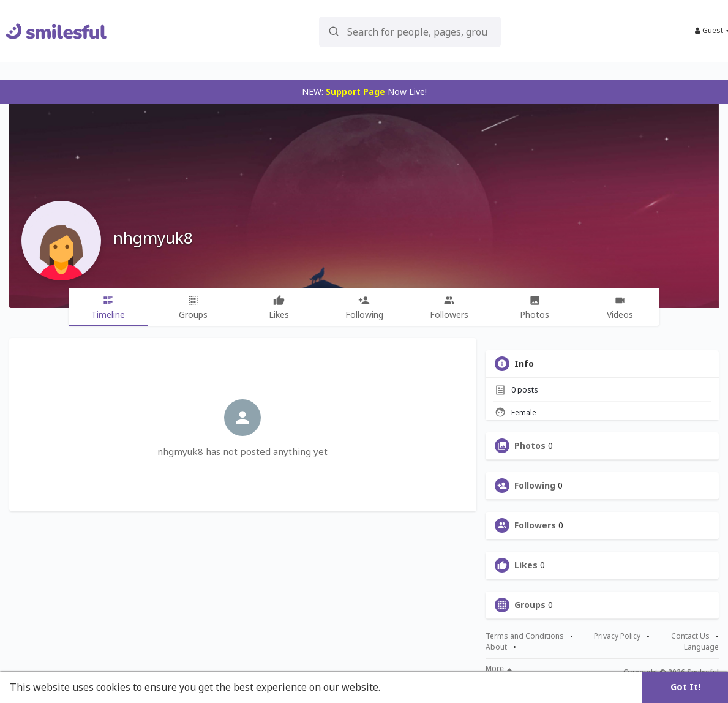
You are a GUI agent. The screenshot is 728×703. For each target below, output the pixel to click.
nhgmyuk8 (153, 238)
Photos (530, 446)
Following (535, 486)
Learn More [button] (411, 687)
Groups (530, 605)
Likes (526, 565)
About (496, 647)
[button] (410, 31)
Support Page (355, 92)
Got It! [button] (685, 687)
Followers (535, 525)
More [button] (499, 669)
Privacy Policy (617, 636)
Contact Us (690, 636)
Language (701, 647)
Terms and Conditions (525, 636)
